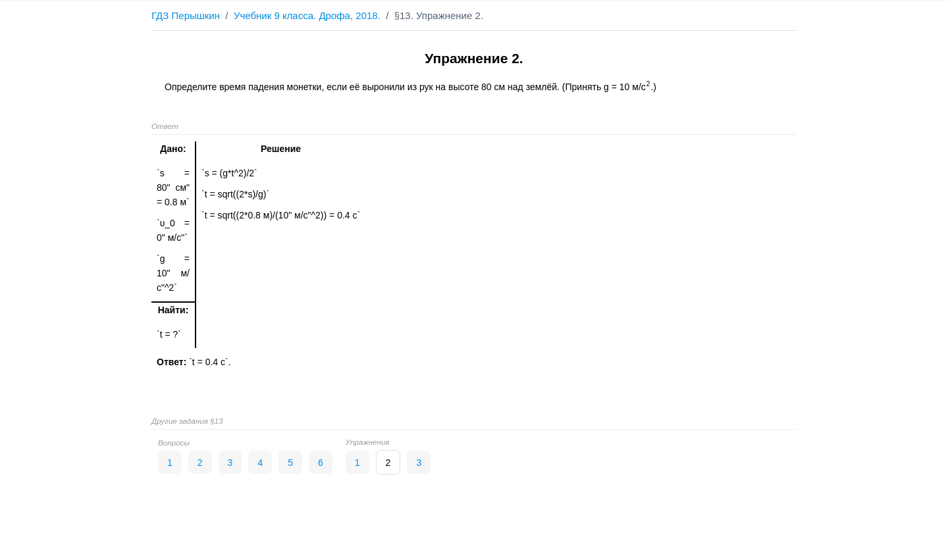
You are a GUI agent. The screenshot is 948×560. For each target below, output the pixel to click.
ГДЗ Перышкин (186, 15)
